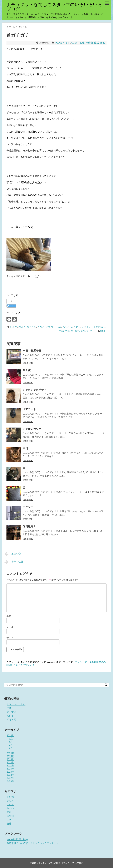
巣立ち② (13, 554)
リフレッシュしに (16, 704)
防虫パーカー (88, 331)
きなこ (41, 327)
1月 (11, 748)
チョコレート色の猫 (92, 327)
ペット (67, 43)
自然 (103, 43)
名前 (9, 616)
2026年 (10, 735)
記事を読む (28, 363)
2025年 (10, 753)
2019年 (10, 772)
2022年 (10, 763)
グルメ (10, 801)
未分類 (89, 43)
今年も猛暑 (14, 562)
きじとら (31, 327)
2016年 (10, 781)
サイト (10, 638)
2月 (11, 745)
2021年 (10, 766)
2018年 (10, 775)
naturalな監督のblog (17, 839)
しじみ (58, 327)
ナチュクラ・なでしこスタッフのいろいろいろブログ (54, 7)
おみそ (22, 327)
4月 (11, 739)
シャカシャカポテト (35, 390)
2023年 (10, 759)
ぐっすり (11, 712)
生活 (97, 43)
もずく (77, 327)
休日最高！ (29, 526)
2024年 (10, 756)
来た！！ (11, 716)
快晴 (9, 708)
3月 (11, 742)
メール (10, 627)
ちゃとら (67, 327)
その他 (58, 43)
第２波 (27, 370)
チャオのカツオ (32, 429)
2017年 (10, 778)
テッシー (28, 507)
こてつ (49, 327)
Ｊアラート (29, 409)
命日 (25, 448)
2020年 (10, 769)
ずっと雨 (11, 720)
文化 (82, 43)
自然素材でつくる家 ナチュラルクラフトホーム (33, 843)
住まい (75, 43)
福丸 (77, 331)
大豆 (68, 331)
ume (103, 331)
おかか (14, 327)
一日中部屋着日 (32, 351)
